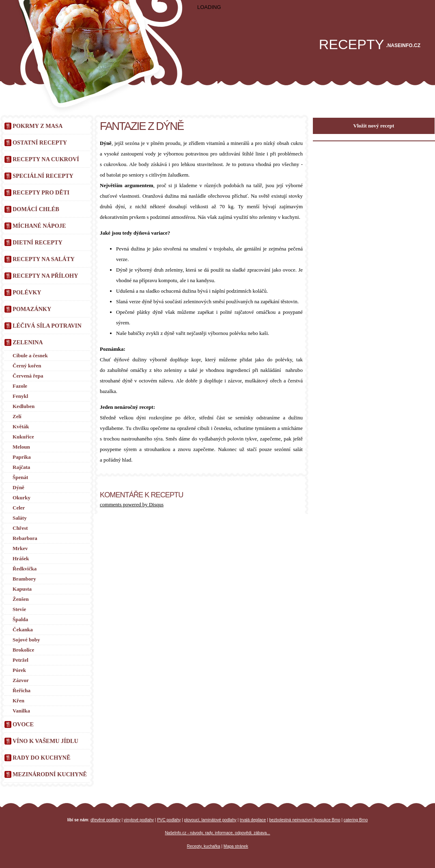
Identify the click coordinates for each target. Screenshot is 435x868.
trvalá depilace (253, 820)
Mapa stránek (236, 846)
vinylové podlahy (139, 820)
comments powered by (132, 504)
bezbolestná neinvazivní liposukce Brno (305, 820)
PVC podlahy (169, 820)
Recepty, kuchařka (204, 846)
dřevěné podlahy (106, 820)
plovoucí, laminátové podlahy (210, 820)
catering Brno (356, 820)
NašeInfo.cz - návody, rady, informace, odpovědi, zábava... (217, 833)
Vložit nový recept (374, 126)
